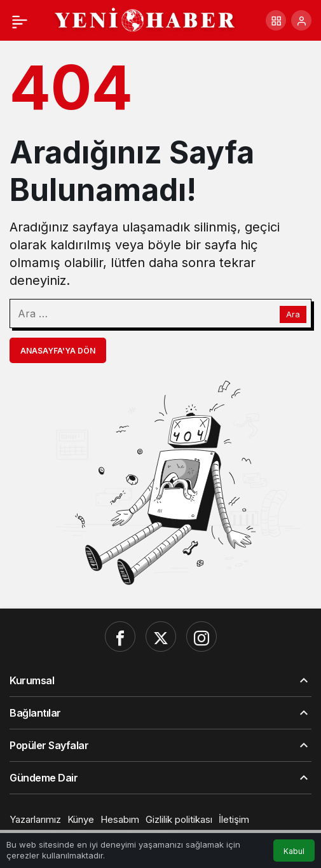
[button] (276, 20)
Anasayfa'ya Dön (58, 351)
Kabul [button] (294, 851)
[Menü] (20, 20)
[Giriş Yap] (301, 20)
